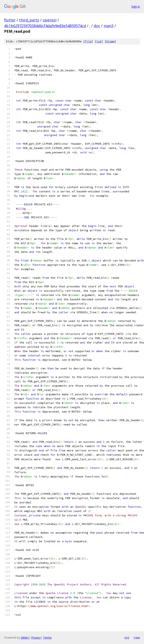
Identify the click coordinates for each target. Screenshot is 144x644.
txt (127, 637)
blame (110, 41)
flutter (10, 20)
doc (97, 26)
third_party (29, 20)
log (99, 41)
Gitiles (25, 638)
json (137, 637)
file (88, 41)
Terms (47, 638)
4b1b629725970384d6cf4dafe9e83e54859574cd (45, 26)
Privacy (36, 638)
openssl (50, 20)
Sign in (136, 6)
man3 (109, 26)
